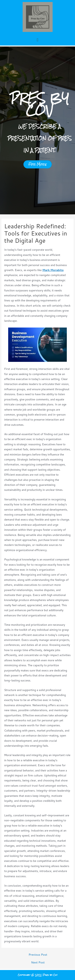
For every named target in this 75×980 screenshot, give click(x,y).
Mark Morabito (53, 270)
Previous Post (38, 955)
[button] (37, 40)
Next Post (38, 963)
